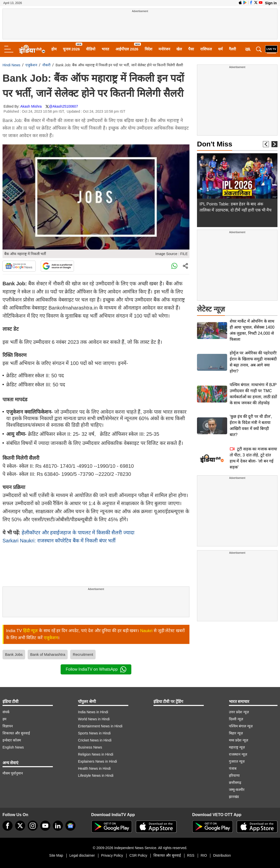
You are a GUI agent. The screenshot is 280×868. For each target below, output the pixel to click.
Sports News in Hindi (94, 733)
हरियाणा (234, 776)
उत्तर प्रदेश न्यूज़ (239, 712)
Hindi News (11, 65)
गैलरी (232, 49)
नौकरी (46, 65)
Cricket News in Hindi (95, 740)
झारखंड (234, 797)
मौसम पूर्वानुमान (13, 773)
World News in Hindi (94, 719)
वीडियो (91, 49)
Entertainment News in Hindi (100, 726)
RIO (204, 855)
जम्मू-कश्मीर (237, 790)
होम (54, 49)
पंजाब (233, 768)
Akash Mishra (31, 106)
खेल (179, 49)
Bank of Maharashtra (48, 654)
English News (13, 747)
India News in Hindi (93, 712)
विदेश (148, 49)
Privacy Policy (112, 855)
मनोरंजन (164, 49)
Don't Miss (215, 144)
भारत (105, 49)
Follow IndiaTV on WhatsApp (96, 669)
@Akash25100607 (64, 106)
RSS (191, 855)
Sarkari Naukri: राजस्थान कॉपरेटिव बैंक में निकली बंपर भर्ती (59, 541)
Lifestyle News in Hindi (96, 776)
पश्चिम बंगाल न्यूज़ (241, 726)
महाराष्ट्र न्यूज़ (237, 747)
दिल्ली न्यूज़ (236, 719)
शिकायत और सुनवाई (16, 733)
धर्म (220, 49)
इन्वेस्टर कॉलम (12, 740)
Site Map (56, 855)
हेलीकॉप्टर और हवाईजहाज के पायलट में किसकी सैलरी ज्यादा (78, 533)
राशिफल (206, 49)
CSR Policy (138, 855)
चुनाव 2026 (71, 49)
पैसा (191, 49)
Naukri (146, 631)
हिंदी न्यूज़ (31, 631)
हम (4, 719)
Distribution (222, 855)
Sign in (271, 3)
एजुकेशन (31, 65)
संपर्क (6, 712)
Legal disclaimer (82, 855)
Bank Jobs (14, 654)
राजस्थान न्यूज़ (238, 754)
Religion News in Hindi (96, 754)
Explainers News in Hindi (97, 761)
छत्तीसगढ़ (235, 783)
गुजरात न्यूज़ (237, 761)
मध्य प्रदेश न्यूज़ (238, 740)
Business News (90, 747)
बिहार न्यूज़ (236, 733)
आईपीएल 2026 (127, 49)
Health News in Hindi (94, 768)
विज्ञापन (8, 726)
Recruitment (83, 654)
